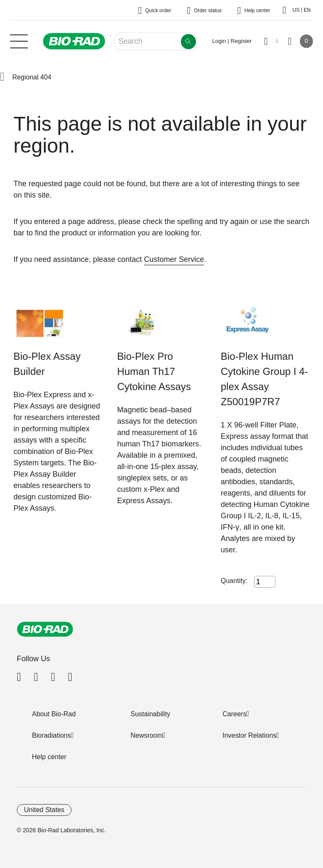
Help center (49, 757)
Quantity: (234, 581)
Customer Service (174, 259)
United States (44, 810)
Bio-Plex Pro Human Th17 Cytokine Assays (154, 371)
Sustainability (151, 714)
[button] (2, 77)
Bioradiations (52, 735)
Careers (234, 714)
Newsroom (147, 735)
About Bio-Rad (54, 714)
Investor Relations (249, 735)
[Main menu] (19, 40)
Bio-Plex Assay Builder (47, 364)
